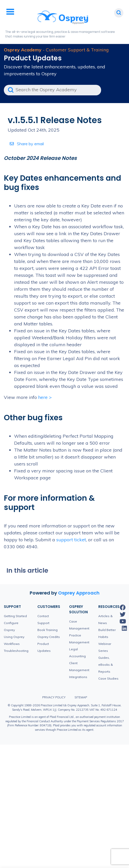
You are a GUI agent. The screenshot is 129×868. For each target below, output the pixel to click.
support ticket (71, 540)
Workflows (12, 644)
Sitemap (81, 697)
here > (45, 397)
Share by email (27, 144)
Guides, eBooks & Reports (106, 665)
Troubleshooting (16, 651)
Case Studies (108, 678)
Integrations (78, 677)
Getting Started (15, 616)
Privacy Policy (54, 697)
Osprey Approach (79, 593)
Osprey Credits (49, 637)
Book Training (47, 630)
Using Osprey (14, 637)
